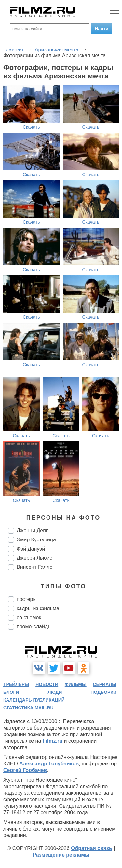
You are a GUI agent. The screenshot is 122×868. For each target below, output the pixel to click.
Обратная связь (92, 848)
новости (47, 684)
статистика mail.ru (28, 708)
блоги (11, 692)
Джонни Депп (33, 531)
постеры (27, 599)
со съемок (29, 617)
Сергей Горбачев (25, 770)
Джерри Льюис (34, 558)
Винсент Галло (34, 567)
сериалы (105, 684)
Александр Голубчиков (49, 764)
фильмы (76, 684)
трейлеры (16, 684)
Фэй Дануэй (31, 549)
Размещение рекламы (61, 855)
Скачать (31, 127)
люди (55, 692)
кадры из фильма (38, 608)
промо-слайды (34, 627)
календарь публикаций (34, 700)
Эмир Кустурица (36, 540)
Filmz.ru (53, 741)
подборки (103, 692)
